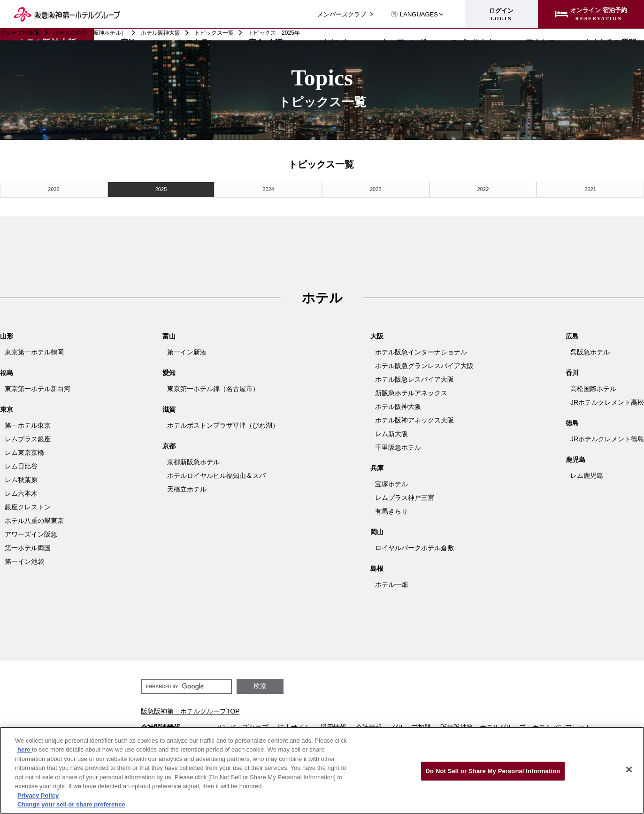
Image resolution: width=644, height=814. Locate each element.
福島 (7, 371)
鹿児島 (575, 458)
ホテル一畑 (391, 583)
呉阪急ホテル (590, 350)
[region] (322, 770)
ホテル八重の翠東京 (34, 519)
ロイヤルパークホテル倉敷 (414, 546)
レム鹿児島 (587, 474)
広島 (572, 334)
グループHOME (20, 33)
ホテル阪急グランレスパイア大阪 (424, 364)
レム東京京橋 (24, 451)
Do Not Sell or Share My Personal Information (493, 771)
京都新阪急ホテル (193, 460)
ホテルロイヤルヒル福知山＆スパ (216, 474)
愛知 (169, 371)
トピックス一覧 (214, 33)
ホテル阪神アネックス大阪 (414, 418)
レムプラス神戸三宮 (405, 496)
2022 (483, 188)
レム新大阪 (391, 432)
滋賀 (169, 407)
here (25, 749)
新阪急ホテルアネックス (411, 391)
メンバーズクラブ (342, 14)
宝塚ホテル (391, 482)
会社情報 (369, 725)
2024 (268, 188)
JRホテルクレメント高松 (607, 400)
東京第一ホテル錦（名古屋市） (213, 387)
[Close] (629, 769)
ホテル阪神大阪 (161, 33)
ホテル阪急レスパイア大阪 (414, 377)
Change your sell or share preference (71, 804)
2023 (376, 188)
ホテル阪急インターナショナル (421, 350)
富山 (169, 334)
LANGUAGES (414, 14)
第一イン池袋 (24, 560)
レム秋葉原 (21, 478)
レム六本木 (21, 491)
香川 (572, 371)
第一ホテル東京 (28, 423)
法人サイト (294, 725)
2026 (54, 188)
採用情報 (333, 725)
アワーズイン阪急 (31, 532)
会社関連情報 (161, 725)
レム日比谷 (21, 464)
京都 (169, 444)
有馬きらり (391, 509)
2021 (590, 188)
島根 (377, 567)
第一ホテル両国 (28, 546)
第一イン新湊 (187, 350)
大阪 (377, 334)
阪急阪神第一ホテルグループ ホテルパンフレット (516, 725)
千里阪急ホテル (398, 445)
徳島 (572, 421)
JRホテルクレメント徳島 (607, 437)
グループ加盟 (411, 725)
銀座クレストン (28, 505)
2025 (161, 188)
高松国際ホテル (593, 387)
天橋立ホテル (187, 487)
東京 (7, 407)
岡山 (377, 530)
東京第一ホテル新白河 (38, 387)
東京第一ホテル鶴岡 (34, 350)
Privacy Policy (38, 795)
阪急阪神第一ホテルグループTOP (190, 709)
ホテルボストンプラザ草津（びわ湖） (223, 423)
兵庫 (377, 466)
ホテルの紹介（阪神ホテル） (90, 33)
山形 (7, 334)
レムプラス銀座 (28, 437)
